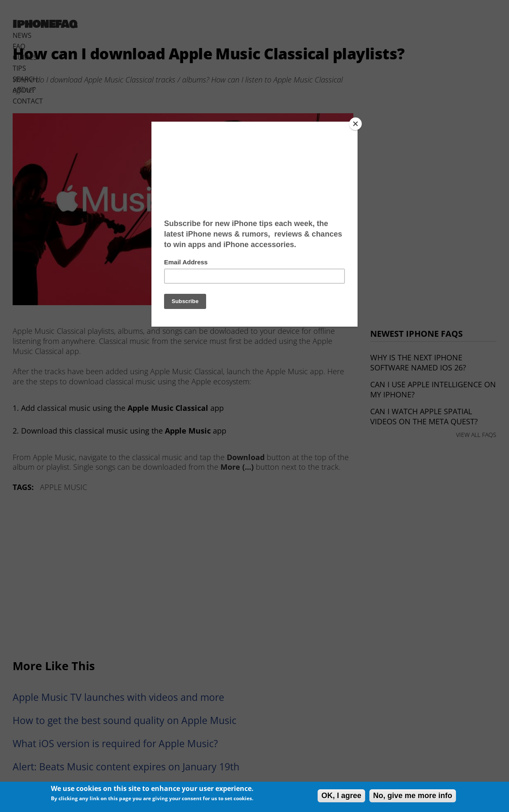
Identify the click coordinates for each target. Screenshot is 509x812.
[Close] (355, 124)
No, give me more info (413, 796)
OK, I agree (341, 796)
